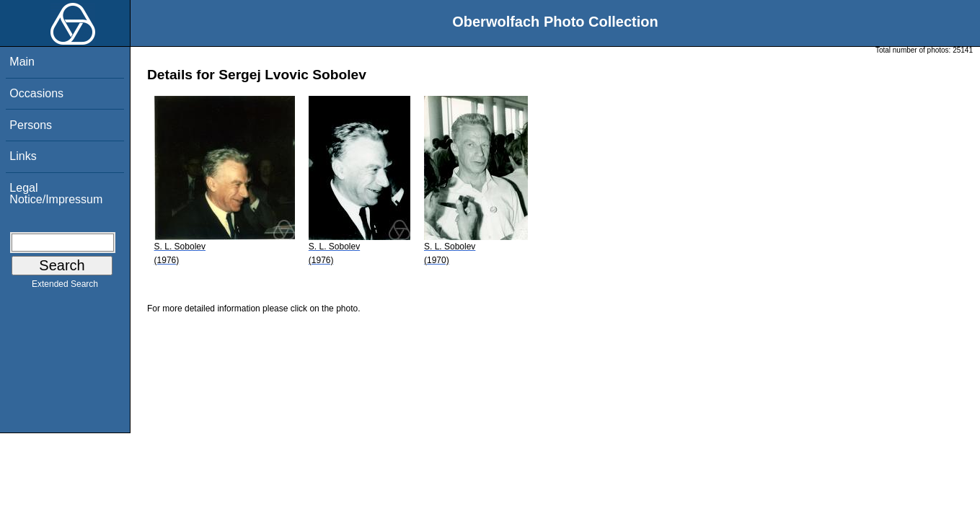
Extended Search (65, 287)
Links (23, 156)
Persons (31, 125)
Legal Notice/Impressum (56, 194)
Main (22, 62)
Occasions (36, 93)
